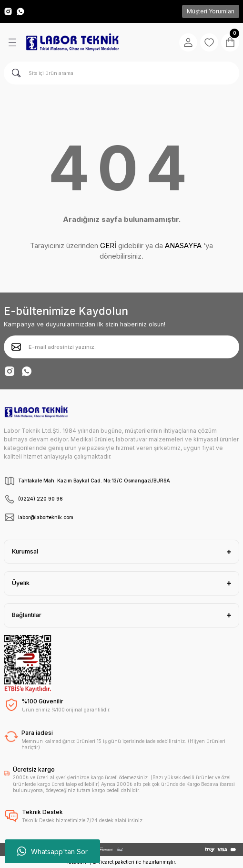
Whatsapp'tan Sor (52, 851)
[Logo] (72, 42)
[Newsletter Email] (121, 347)
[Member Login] (188, 42)
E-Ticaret (103, 862)
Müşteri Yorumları (211, 11)
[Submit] (16, 347)
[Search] (121, 73)
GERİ (108, 246)
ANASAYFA (183, 246)
